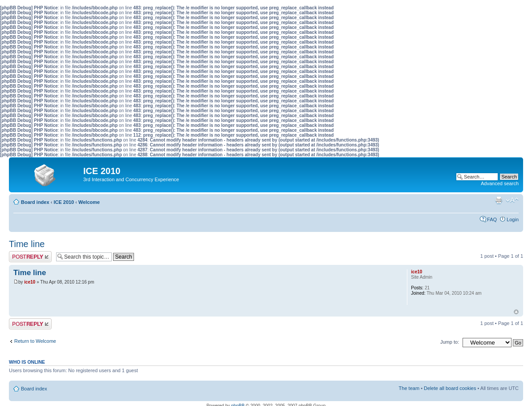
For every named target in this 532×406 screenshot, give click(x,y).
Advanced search (500, 183)
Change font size (512, 200)
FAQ (492, 219)
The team (409, 388)
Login (513, 219)
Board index (35, 202)
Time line (27, 244)
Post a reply (30, 257)
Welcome (89, 202)
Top (516, 312)
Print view (499, 200)
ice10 (30, 282)
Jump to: (450, 342)
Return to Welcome (35, 341)
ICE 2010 (64, 202)
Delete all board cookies (450, 388)
